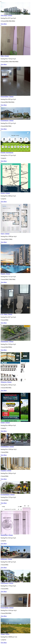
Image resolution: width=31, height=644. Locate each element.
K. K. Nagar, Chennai (6, 314)
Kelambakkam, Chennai (7, 120)
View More (4, 24)
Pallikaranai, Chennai (6, 559)
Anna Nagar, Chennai (6, 15)
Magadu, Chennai (5, 274)
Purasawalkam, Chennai (7, 96)
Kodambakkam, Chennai (7, 447)
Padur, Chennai (5, 56)
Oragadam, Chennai (6, 471)
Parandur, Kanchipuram (7, 153)
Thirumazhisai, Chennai (7, 341)
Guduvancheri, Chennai (7, 583)
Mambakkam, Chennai (7, 535)
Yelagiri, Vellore (5, 634)
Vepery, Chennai (5, 234)
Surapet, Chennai (5, 423)
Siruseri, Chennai (5, 193)
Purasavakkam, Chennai (7, 608)
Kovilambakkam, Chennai (8, 494)
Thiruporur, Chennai (6, 382)
